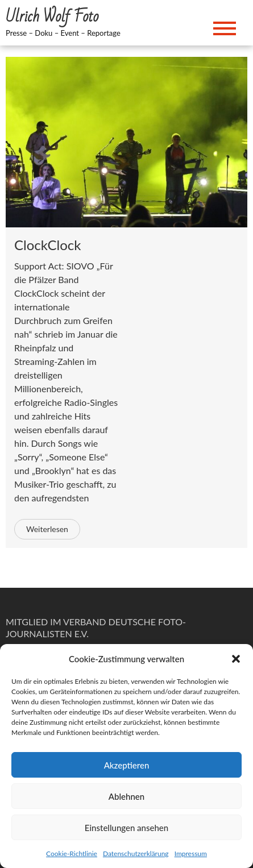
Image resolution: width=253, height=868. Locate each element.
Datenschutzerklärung (136, 854)
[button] (236, 659)
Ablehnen (126, 796)
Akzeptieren (127, 765)
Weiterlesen (47, 529)
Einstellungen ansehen (126, 828)
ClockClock (47, 245)
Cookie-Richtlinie (72, 854)
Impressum (191, 854)
